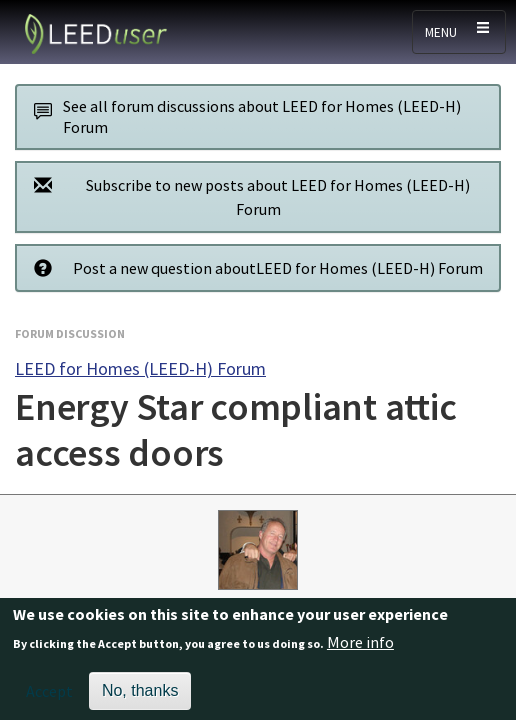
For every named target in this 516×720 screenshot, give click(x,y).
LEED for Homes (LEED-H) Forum (140, 368)
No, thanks (140, 696)
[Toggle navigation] (459, 32)
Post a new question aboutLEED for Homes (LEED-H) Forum (253, 267)
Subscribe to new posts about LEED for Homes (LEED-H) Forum (246, 196)
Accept (49, 697)
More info (360, 649)
